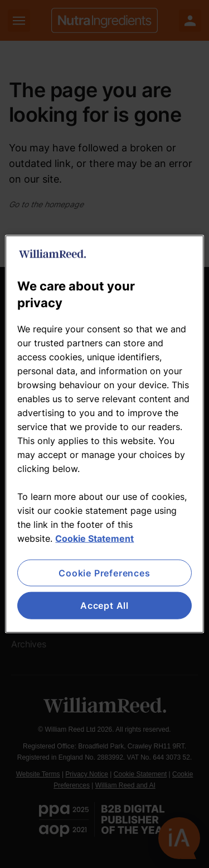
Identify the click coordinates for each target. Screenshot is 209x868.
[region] (104, 434)
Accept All (104, 605)
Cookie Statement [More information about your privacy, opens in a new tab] (94, 538)
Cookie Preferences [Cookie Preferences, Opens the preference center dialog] (104, 573)
